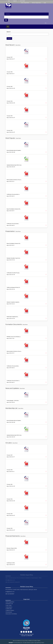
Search (9, 32)
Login (45, 3)
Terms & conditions (17, 641)
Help (8, 1)
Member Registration (36, 3)
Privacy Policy (25, 641)
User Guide (21, 1)
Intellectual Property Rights (34, 641)
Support (14, 1)
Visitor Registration (25, 3)
